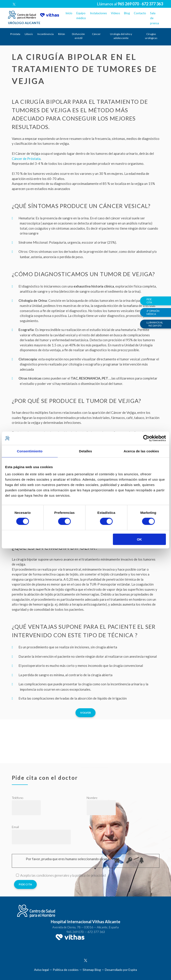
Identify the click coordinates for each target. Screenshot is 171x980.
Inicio (69, 13)
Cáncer (96, 34)
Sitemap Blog (92, 970)
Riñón (62, 34)
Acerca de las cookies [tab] (141, 451)
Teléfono (18, 798)
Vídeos (115, 13)
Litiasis (29, 34)
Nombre (92, 798)
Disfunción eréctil (78, 36)
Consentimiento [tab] (30, 451)
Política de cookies (66, 970)
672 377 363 (96, 932)
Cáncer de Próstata (26, 159)
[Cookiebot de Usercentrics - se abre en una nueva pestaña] (146, 438)
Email (15, 827)
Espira (133, 970)
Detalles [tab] (85, 451)
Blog (127, 13)
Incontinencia (46, 34)
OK (139, 539)
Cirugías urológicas (151, 36)
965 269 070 (75, 932)
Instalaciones (98, 13)
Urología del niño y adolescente (121, 36)
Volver (85, 713)
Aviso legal (41, 970)
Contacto (140, 13)
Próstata (15, 34)
